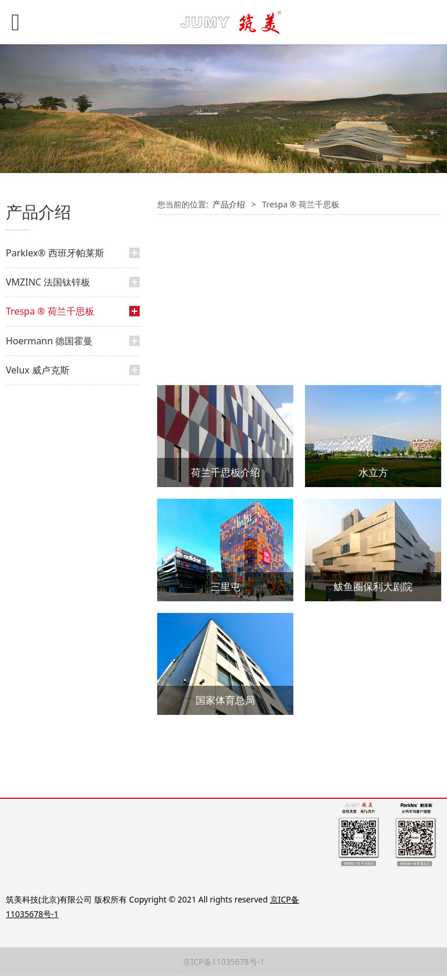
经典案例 (34, 362)
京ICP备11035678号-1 (224, 966)
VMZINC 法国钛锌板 (48, 282)
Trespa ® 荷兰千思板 (50, 311)
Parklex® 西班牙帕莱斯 (55, 253)
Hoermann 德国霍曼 (49, 392)
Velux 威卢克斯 (38, 421)
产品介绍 (34, 342)
